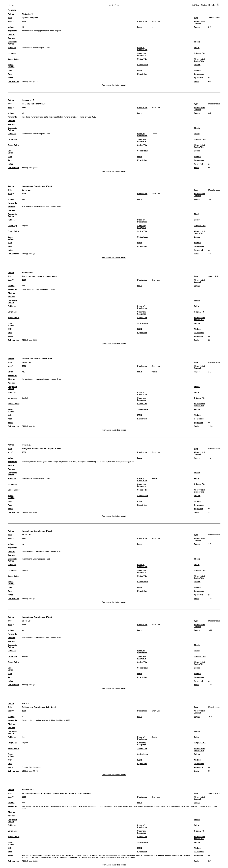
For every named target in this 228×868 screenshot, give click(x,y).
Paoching (26, 117)
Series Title (142, 59)
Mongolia (45, 31)
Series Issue (143, 65)
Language (12, 53)
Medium (197, 70)
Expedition (142, 74)
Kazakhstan (58, 117)
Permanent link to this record (114, 85)
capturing (108, 806)
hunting (34, 117)
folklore (52, 720)
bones (157, 806)
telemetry (125, 462)
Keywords (12, 31)
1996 (24, 280)
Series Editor (14, 59)
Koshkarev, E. (28, 100)
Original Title (200, 53)
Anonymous (28, 273)
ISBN (140, 70)
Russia (47, 806)
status (141, 806)
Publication (142, 21)
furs (50, 117)
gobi (45, 462)
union (214, 806)
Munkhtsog (91, 462)
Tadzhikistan (38, 806)
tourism (38, 720)
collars (33, 462)
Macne (65, 462)
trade (76, 117)
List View (196, 5)
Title (10, 18)
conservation (27, 31)
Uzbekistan (72, 806)
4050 (24, 808)
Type (196, 18)
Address (12, 38)
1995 (24, 194)
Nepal (25, 720)
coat (37, 289)
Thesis (197, 42)
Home (11, 5)
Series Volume (11, 66)
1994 (24, 21)
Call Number (13, 81)
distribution (149, 806)
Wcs (132, 462)
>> (118, 5)
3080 (58, 289)
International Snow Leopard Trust (37, 186)
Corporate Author (12, 43)
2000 (24, 797)
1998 (24, 625)
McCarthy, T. (28, 14)
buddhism (61, 720)
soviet (209, 806)
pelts (46, 117)
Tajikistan (194, 806)
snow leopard (56, 31)
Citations (204, 5)
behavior (26, 462)
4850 (68, 720)
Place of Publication (142, 49)
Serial (196, 81)
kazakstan (185, 806)
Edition (197, 65)
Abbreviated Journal (199, 22)
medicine (164, 806)
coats (125, 806)
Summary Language (142, 54)
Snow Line (156, 21)
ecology (37, 31)
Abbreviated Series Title (199, 60)
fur (33, 289)
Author (11, 14)
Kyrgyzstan (68, 117)
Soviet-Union (56, 806)
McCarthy (73, 462)
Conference (199, 74)
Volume (11, 27)
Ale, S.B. (26, 703)
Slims (118, 462)
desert (39, 462)
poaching (44, 289)
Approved (198, 78)
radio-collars (102, 462)
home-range (53, 462)
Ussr (64, 806)
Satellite (111, 462)
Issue (140, 27)
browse (88, 117)
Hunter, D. (27, 445)
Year (10, 21)
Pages (197, 27)
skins (82, 117)
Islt (60, 462)
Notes (10, 78)
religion (31, 720)
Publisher (12, 48)
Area (10, 74)
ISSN (10, 70)
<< (110, 5)
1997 (24, 538)
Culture (45, 720)
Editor (197, 48)
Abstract (12, 34)
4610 (94, 117)
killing (40, 117)
